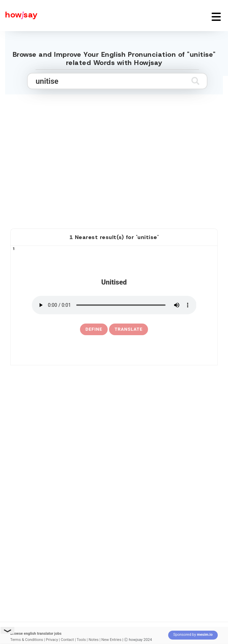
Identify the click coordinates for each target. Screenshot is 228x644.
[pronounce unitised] (114, 305)
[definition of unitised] (94, 329)
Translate (129, 329)
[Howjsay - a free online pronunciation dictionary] (19, 16)
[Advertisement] (114, 168)
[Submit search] (195, 81)
